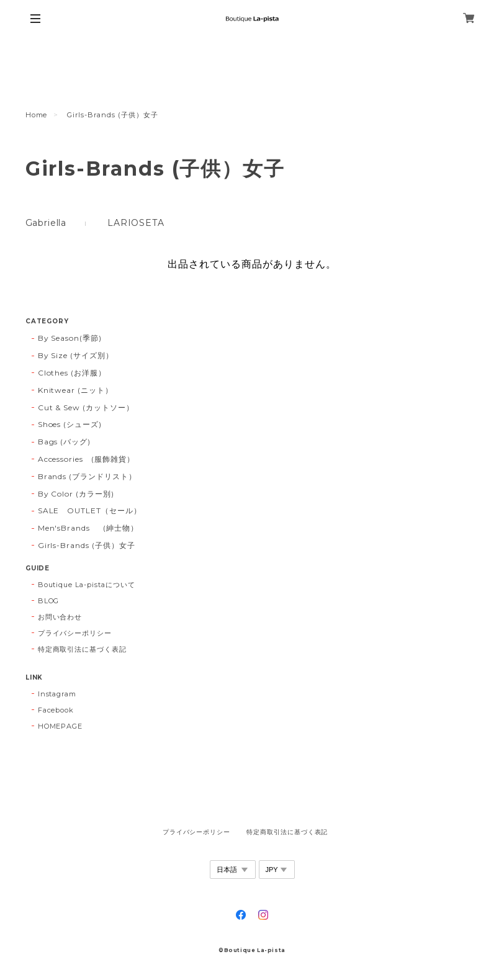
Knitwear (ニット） (75, 390)
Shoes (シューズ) (70, 424)
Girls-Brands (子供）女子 (87, 545)
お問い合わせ (60, 617)
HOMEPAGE (61, 726)
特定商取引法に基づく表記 (83, 649)
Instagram (57, 694)
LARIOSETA (136, 223)
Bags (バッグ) (65, 442)
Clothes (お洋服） (72, 373)
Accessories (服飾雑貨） (86, 459)
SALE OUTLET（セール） (90, 510)
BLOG (49, 601)
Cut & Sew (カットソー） (86, 407)
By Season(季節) (70, 338)
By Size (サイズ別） (76, 355)
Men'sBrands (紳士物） (92, 528)
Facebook (56, 710)
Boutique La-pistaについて (87, 585)
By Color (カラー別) (76, 494)
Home (37, 115)
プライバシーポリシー (75, 633)
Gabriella (46, 223)
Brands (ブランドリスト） (87, 476)
